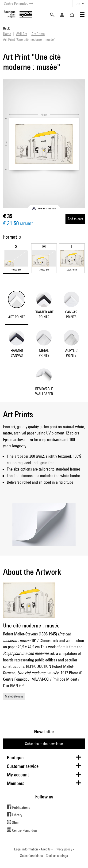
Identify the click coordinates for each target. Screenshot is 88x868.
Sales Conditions (31, 856)
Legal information (26, 849)
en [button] (78, 4)
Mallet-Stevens (14, 696)
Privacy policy (63, 849)
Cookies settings (57, 856)
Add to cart (75, 219)
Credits (46, 849)
